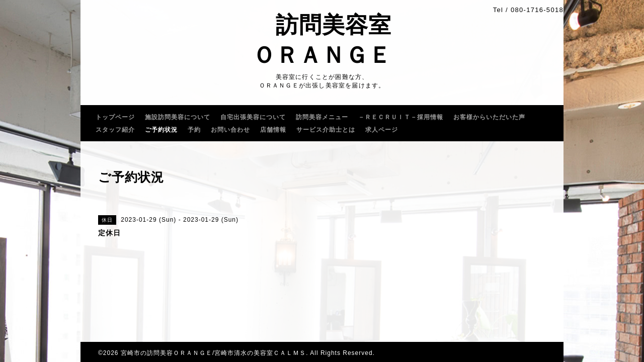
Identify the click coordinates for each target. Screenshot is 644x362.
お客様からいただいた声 (489, 117)
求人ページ (382, 130)
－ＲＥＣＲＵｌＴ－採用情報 (401, 117)
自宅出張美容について (253, 117)
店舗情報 (273, 130)
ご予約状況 (161, 130)
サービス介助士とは (326, 130)
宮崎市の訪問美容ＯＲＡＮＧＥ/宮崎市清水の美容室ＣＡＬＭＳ (213, 353)
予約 (194, 130)
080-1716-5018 (537, 10)
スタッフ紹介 (115, 130)
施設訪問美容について (178, 117)
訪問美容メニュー (322, 117)
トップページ (115, 117)
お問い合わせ (230, 130)
